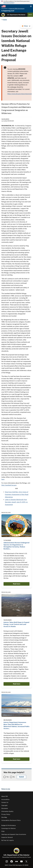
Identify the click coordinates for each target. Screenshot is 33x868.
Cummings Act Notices (9, 828)
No (14, 777)
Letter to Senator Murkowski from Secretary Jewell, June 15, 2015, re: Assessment (16, 502)
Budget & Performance (9, 825)
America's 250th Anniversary (17, 9)
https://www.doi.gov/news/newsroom (20, 94)
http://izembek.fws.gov (9, 485)
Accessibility (5, 799)
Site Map (4, 817)
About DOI (5, 796)
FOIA (3, 831)
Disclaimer (5, 808)
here (3, 479)
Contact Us (5, 802)
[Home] (3, 15)
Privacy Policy (6, 814)
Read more (17, 584)
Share (26, 26)
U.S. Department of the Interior (16, 15)
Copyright (4, 805)
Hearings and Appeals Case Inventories (14, 834)
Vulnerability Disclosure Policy (11, 820)
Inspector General (7, 837)
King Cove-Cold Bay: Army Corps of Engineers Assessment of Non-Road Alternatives (17, 495)
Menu (30, 15)
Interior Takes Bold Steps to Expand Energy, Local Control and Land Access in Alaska (16, 624)
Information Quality (7, 811)
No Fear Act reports (8, 840)
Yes (7, 777)
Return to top (6, 789)
